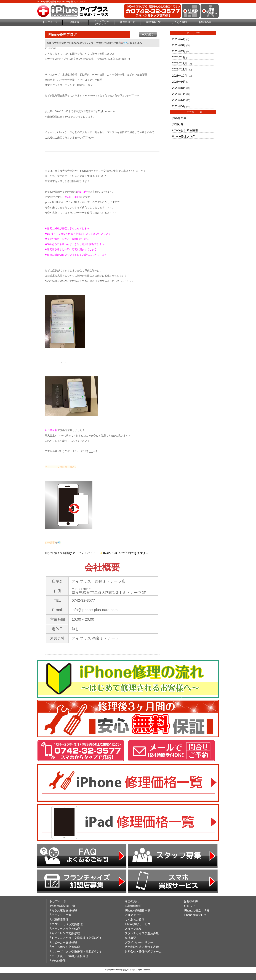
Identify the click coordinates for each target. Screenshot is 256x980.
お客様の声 (205, 22)
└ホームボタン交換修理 (65, 947)
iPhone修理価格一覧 (138, 911)
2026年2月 (179, 51)
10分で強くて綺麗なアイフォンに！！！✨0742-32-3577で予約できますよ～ (97, 553)
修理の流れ (76, 22)
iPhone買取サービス (138, 924)
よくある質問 (179, 22)
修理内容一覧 (127, 22)
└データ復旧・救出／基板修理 (69, 956)
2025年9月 (179, 82)
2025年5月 (179, 106)
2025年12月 (180, 63)
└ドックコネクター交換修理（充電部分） (76, 938)
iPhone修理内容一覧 (62, 906)
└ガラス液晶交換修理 (63, 911)
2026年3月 (179, 45)
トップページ (50, 22)
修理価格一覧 (153, 22)
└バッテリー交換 (60, 915)
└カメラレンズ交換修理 (65, 933)
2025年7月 (179, 94)
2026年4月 (179, 39)
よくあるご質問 (135, 920)
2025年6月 (179, 100)
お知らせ (178, 124)
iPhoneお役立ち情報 (185, 130)
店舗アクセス (133, 915)
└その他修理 (58, 961)
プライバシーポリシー (139, 942)
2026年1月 (179, 57)
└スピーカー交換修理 (63, 942)
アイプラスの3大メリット (102, 22)
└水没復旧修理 (59, 920)
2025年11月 (180, 69)
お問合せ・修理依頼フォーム (143, 952)
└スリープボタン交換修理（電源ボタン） (76, 952)
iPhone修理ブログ (184, 136)
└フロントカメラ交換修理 (66, 924)
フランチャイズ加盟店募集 (142, 933)
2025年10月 (180, 76)
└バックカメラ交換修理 (65, 929)
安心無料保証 (133, 906)
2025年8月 (179, 88)
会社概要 (130, 938)
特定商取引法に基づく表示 (142, 947)
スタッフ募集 (133, 929)
